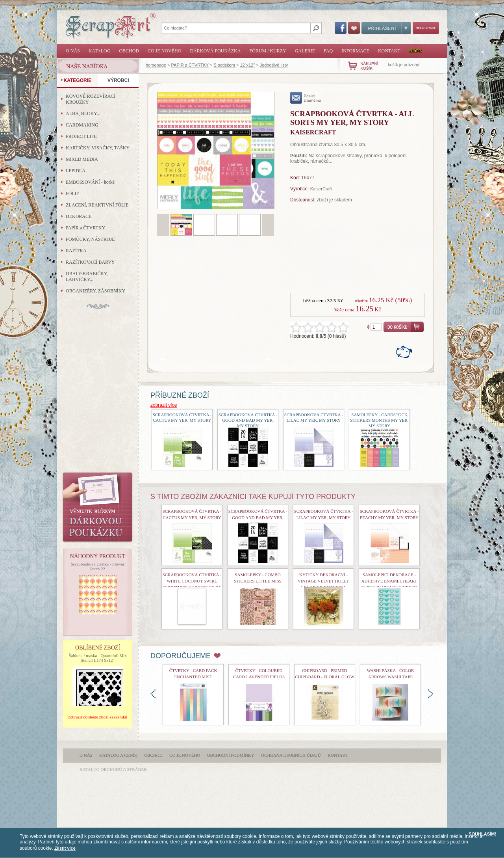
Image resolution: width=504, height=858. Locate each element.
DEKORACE (79, 216)
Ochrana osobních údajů (291, 755)
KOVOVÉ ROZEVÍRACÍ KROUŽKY (91, 99)
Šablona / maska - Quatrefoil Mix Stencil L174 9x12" (98, 658)
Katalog (100, 51)
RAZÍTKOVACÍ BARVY (90, 262)
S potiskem (225, 65)
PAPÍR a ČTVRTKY (190, 65)
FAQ (328, 51)
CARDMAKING (82, 125)
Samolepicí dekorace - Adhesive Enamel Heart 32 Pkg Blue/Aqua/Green (389, 581)
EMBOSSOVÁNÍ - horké (90, 182)
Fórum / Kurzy (268, 51)
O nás (73, 51)
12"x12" (247, 65)
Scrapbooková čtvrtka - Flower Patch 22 (98, 566)
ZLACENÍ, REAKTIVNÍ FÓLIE (97, 205)
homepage (156, 65)
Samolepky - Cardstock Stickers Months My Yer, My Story (379, 420)
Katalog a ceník (118, 755)
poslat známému (306, 98)
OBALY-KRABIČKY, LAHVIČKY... (87, 276)
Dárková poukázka (215, 51)
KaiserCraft (321, 189)
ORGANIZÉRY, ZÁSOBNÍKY (95, 291)
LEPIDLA (76, 171)
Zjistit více (65, 848)
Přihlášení (386, 28)
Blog (416, 51)
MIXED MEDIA (82, 159)
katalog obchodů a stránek (113, 769)
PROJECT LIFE (81, 136)
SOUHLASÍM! (482, 834)
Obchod (129, 51)
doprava (431, 694)
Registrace (426, 28)
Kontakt (389, 51)
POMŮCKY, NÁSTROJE (90, 239)
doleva (153, 694)
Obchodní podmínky (231, 755)
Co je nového (164, 51)
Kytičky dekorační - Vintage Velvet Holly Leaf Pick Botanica (323, 581)
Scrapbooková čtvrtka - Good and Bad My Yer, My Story (248, 420)
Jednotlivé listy (274, 65)
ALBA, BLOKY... (83, 114)
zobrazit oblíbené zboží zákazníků (98, 717)
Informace (355, 51)
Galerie (305, 51)
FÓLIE (72, 194)
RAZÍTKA (76, 251)
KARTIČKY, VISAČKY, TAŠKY (98, 148)
